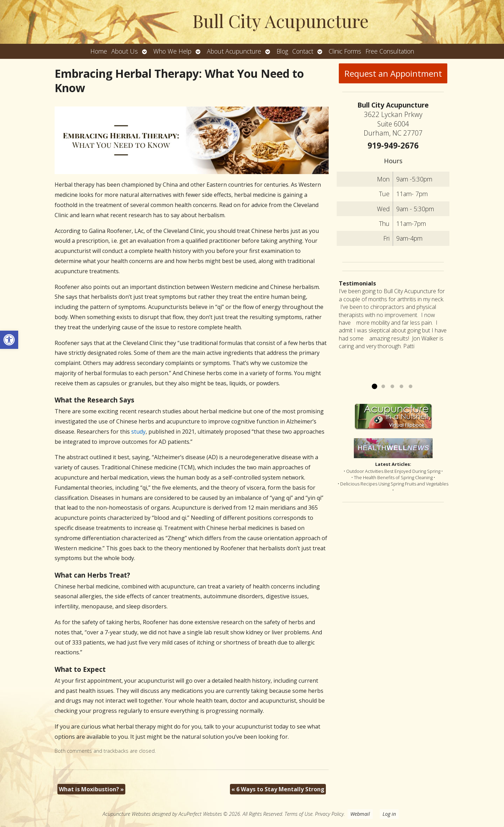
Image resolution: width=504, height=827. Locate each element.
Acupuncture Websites (127, 814)
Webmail (360, 814)
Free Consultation (390, 51)
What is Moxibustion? (91, 789)
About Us (125, 51)
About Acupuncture (234, 51)
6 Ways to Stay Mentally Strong (278, 789)
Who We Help (172, 51)
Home (99, 51)
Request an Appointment (393, 73)
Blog (282, 51)
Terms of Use (299, 814)
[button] (9, 340)
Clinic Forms (345, 51)
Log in (389, 814)
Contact (303, 51)
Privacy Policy (329, 814)
